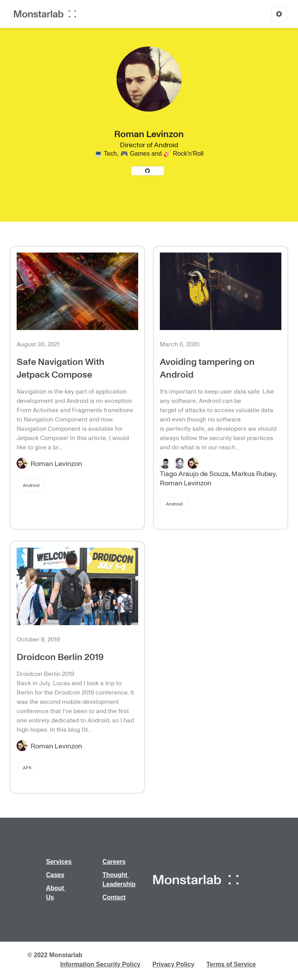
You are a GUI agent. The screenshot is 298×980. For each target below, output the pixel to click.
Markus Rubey (253, 473)
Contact (114, 897)
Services (59, 862)
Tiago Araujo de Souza (194, 473)
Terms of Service (231, 964)
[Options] (279, 14)
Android (31, 485)
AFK (27, 767)
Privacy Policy (174, 964)
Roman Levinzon (56, 463)
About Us (56, 893)
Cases (55, 875)
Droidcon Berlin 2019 (60, 656)
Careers (114, 862)
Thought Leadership (119, 879)
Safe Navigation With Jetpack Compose (61, 368)
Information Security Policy (100, 964)
